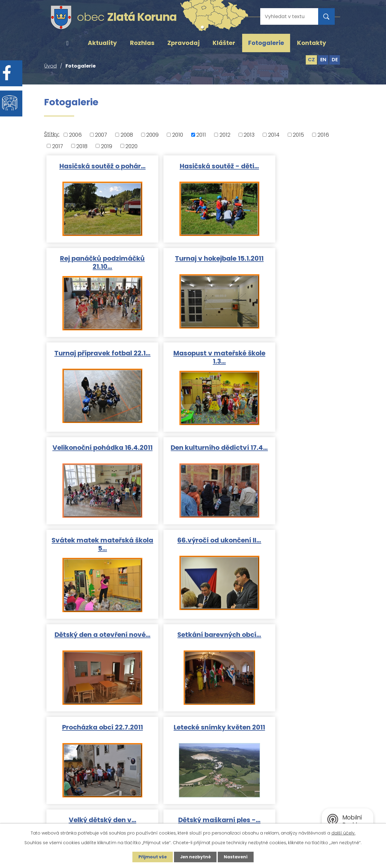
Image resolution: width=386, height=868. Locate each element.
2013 (249, 135)
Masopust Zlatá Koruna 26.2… (193, 641)
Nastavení (237, 857)
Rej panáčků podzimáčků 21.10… (292, 170)
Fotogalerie (266, 43)
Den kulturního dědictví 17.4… (193, 358)
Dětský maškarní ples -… (94, 637)
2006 (75, 135)
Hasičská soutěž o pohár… (94, 170)
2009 (152, 135)
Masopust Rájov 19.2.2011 (292, 637)
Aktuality (102, 43)
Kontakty (312, 43)
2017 (58, 146)
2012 (225, 135)
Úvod (67, 43)
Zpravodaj (184, 43)
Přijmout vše (151, 857)
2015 (298, 135)
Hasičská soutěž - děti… (193, 165)
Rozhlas (142, 43)
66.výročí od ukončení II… (94, 448)
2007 (101, 135)
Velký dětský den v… (292, 543)
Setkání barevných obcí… (292, 448)
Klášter (224, 43)
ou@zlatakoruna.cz (248, 787)
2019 (107, 146)
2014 (274, 135)
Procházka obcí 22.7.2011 (94, 543)
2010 (178, 135)
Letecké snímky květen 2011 (193, 547)
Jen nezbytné (195, 857)
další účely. (343, 833)
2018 (82, 146)
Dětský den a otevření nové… (193, 452)
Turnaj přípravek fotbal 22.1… (193, 264)
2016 (323, 135)
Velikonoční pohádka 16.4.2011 (94, 358)
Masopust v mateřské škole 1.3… (292, 264)
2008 (127, 135)
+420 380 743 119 (245, 770)
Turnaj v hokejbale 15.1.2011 (94, 264)
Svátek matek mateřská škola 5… (292, 358)
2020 (131, 146)
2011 (201, 135)
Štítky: (52, 134)
